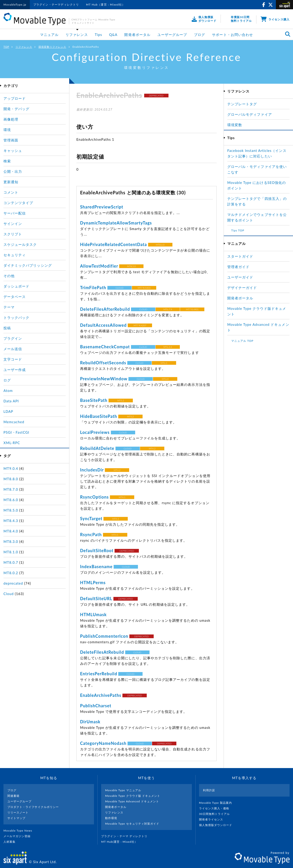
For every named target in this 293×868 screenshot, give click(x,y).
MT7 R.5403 (144, 288)
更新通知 (11, 182)
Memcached (14, 422)
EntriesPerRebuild (99, 674)
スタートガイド (240, 256)
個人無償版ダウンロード (218, 825)
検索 (7, 161)
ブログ (199, 35)
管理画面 (11, 140)
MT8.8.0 (11, 479)
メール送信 (13, 349)
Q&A (113, 35)
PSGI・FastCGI (16, 432)
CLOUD (119, 288)
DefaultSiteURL (96, 599)
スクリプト (13, 234)
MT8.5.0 (131, 266)
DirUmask (90, 722)
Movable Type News (20, 831)
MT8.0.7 (11, 562)
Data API (11, 401)
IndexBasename (96, 567)
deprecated (13, 583)
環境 (7, 130)
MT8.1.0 (11, 552)
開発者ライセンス (213, 819)
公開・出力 (13, 171)
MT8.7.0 (11, 489)
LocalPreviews (95, 432)
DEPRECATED (156, 96)
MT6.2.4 (168, 347)
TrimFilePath (93, 288)
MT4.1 (122, 497)
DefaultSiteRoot (97, 551)
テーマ (9, 307)
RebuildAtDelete (97, 448)
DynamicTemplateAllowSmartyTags (116, 223)
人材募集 (11, 842)
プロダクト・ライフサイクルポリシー (33, 807)
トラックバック (16, 317)
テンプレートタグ (242, 104)
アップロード (15, 98)
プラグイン (13, 338)
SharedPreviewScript (102, 207)
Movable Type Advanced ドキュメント (132, 801)
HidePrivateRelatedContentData (114, 244)
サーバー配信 (15, 213)
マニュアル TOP (242, 341)
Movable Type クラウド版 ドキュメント (133, 796)
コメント (11, 192)
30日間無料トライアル (216, 814)
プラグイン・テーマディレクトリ (56, 5)
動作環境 (111, 818)
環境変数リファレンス (52, 47)
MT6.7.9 (168, 309)
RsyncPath (91, 535)
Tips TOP (238, 230)
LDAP (8, 411)
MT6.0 (165, 379)
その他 (9, 276)
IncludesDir (92, 470)
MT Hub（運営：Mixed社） (106, 5)
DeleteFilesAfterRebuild (105, 309)
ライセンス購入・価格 (216, 808)
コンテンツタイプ (18, 203)
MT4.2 (152, 448)
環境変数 (235, 125)
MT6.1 (164, 363)
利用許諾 (209, 790)
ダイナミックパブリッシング (28, 265)
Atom (8, 391)
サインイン (13, 224)
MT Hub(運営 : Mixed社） (121, 842)
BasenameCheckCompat (105, 347)
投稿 (7, 328)
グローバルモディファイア (250, 114)
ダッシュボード (16, 286)
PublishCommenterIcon (104, 636)
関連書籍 (13, 796)
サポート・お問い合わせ (232, 35)
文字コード (13, 359)
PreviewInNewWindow (104, 379)
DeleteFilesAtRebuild (102, 652)
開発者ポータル (137, 35)
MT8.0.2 (11, 573)
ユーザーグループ (172, 35)
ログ (7, 380)
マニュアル (49, 35)
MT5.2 (121, 400)
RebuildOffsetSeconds (103, 363)
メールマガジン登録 (19, 836)
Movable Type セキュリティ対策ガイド (132, 824)
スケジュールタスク (20, 244)
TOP (6, 47)
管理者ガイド (238, 267)
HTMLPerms (93, 583)
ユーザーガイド (240, 277)
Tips (99, 35)
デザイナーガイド (242, 288)
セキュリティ (15, 255)
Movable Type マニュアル (123, 790)
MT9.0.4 (11, 468)
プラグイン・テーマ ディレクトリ (126, 836)
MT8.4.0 (11, 531)
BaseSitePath (94, 400)
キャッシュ (13, 151)
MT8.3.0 (11, 541)
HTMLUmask (93, 615)
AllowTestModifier (99, 266)
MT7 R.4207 (140, 325)
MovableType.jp (15, 5)
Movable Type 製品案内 (217, 803)
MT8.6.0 (160, 245)
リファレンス (77, 35)
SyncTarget (91, 519)
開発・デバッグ (16, 109)
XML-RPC (12, 443)
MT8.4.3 (11, 521)
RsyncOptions (94, 497)
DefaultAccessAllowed (103, 325)
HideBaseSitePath (99, 416)
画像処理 (11, 119)
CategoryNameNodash (103, 743)
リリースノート (18, 812)
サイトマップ (16, 818)
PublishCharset (96, 706)
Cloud (9, 594)
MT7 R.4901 (192, 309)
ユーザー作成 (15, 370)
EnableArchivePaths (101, 695)
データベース (15, 297)
